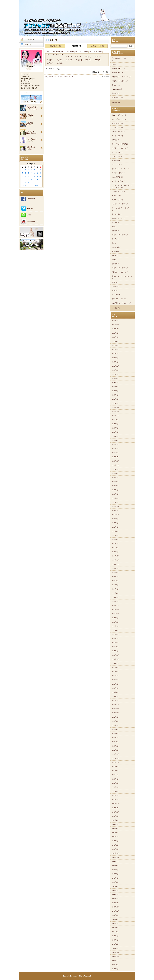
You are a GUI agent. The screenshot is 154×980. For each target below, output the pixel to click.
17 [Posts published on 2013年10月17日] (31, 176)
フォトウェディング (118, 181)
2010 (100, 52)
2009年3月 (115, 841)
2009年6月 (115, 829)
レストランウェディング (120, 204)
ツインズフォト (117, 165)
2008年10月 (116, 862)
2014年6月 (115, 581)
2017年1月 (115, 453)
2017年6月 (115, 432)
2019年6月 (115, 370)
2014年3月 (115, 593)
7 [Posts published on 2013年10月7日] (22, 173)
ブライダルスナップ (118, 191)
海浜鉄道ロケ (116, 282)
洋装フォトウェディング (120, 81)
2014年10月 (116, 564)
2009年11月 (116, 808)
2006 (63, 54)
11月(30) (50, 63)
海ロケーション (117, 85)
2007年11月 (116, 907)
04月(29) (98, 57)
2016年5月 (115, 486)
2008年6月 (115, 878)
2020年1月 (115, 362)
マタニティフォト (118, 200)
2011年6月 (115, 729)
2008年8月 (115, 870)
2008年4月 (115, 886)
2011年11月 (116, 709)
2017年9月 (115, 420)
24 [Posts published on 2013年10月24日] (31, 179)
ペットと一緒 (116, 196)
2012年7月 (115, 676)
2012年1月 (115, 701)
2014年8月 (115, 572)
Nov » (37, 185)
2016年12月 (116, 457)
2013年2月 (115, 647)
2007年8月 (115, 919)
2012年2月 (115, 696)
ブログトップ (31, 40)
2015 (77, 52)
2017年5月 (115, 436)
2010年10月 (116, 763)
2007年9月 (115, 915)
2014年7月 (115, 577)
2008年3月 (115, 890)
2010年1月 (115, 800)
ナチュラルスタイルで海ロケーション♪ (59, 77)
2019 (58, 52)
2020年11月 (116, 325)
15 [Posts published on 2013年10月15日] (25, 176)
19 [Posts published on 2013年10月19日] (37, 176)
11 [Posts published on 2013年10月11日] (34, 173)
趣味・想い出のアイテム (120, 299)
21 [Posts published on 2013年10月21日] (22, 179)
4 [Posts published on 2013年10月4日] (34, 170)
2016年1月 (115, 502)
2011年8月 (115, 721)
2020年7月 (115, 337)
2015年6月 (115, 531)
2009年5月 (115, 833)
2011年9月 (115, 717)
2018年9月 (115, 374)
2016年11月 (116, 461)
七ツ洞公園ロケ (117, 214)
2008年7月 (115, 874)
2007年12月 (116, 903)
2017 (67, 52)
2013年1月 (115, 651)
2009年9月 (115, 816)
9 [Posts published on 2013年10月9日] (28, 173)
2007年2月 (115, 944)
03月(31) (88, 57)
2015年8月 (115, 523)
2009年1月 (115, 849)
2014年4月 (115, 589)
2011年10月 (116, 713)
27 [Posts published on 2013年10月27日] (40, 179)
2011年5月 (115, 734)
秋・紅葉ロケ (116, 295)
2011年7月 (115, 725)
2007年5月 (115, 932)
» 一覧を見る (116, 103)
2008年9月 (115, 866)
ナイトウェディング (118, 173)
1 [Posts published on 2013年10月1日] (25, 170)
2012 (91, 52)
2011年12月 (116, 705)
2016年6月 (115, 482)
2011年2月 (115, 746)
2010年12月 (116, 754)
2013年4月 (115, 639)
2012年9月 (115, 668)
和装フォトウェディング (120, 235)
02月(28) (78, 57)
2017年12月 (116, 407)
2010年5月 (115, 783)
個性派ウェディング (118, 218)
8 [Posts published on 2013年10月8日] (25, 173)
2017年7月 (115, 428)
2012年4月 (115, 688)
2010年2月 (115, 796)
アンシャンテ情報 (118, 123)
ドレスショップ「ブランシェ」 (122, 169)
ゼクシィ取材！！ (118, 152)
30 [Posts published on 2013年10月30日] (28, 182)
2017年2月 (115, 449)
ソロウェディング (118, 156)
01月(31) (69, 57)
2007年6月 (115, 928)
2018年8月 (115, 378)
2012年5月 (115, 684)
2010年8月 (115, 771)
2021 (49, 52)
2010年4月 (115, 787)
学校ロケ (115, 243)
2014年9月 (115, 568)
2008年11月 (116, 857)
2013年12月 (116, 606)
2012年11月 (116, 659)
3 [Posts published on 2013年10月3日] (31, 170)
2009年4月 (115, 837)
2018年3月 (115, 399)
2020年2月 (115, 358)
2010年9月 (115, 767)
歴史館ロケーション (118, 69)
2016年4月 (115, 490)
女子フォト (115, 239)
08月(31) (79, 60)
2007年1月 (115, 948)
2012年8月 (115, 672)
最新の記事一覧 (55, 46)
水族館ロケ (115, 264)
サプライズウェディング (120, 148)
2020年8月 (115, 333)
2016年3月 (115, 494)
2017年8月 (115, 424)
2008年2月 (115, 895)
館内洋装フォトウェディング (121, 77)
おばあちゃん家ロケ (118, 132)
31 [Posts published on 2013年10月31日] (31, 182)
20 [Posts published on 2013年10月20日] (40, 176)
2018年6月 (115, 387)
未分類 (114, 260)
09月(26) (88, 60)
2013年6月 (115, 630)
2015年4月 (115, 539)
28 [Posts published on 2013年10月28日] (22, 182)
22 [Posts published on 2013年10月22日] (25, 179)
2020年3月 (115, 354)
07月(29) (69, 60)
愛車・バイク (116, 251)
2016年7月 (115, 478)
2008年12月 (116, 853)
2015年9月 (115, 519)
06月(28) (60, 60)
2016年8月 (115, 473)
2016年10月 (116, 465)
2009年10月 (116, 812)
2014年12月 (116, 556)
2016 (72, 52)
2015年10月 (116, 515)
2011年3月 (115, 742)
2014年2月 (115, 597)
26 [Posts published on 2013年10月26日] (37, 179)
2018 (63, 52)
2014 (81, 52)
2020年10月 (116, 329)
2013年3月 (115, 643)
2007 (58, 54)
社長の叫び (115, 287)
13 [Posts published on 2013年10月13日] (40, 173)
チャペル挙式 (116, 161)
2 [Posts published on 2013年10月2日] (28, 170)
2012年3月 (115, 692)
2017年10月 (116, 416)
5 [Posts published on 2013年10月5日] (37, 170)
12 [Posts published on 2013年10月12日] (37, 173)
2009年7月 (115, 824)
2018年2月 (115, 403)
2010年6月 (115, 779)
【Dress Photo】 (117, 89)
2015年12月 (116, 506)
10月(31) (98, 60)
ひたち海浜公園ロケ (118, 177)
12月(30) (60, 63)
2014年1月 (115, 601)
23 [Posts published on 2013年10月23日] (28, 179)
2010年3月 (115, 791)
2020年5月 (115, 345)
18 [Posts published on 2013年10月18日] (34, 176)
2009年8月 (115, 820)
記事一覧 (31, 45)
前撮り (114, 227)
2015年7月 (115, 527)
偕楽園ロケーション (118, 73)
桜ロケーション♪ (117, 97)
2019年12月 (116, 366)
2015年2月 (115, 548)
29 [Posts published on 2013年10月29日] (25, 182)
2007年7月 (115, 923)
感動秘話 (115, 255)
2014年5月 (115, 585)
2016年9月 (115, 469)
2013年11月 (116, 610)
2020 (53, 52)
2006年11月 (116, 957)
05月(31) (50, 60)
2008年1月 (115, 899)
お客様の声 (115, 140)
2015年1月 (115, 552)
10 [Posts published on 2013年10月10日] (31, 173)
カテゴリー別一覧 (97, 46)
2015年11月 (116, 511)
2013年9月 (115, 618)
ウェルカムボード (118, 127)
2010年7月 (115, 775)
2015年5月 (115, 535)
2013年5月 (115, 634)
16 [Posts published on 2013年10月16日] (28, 176)
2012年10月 (116, 663)
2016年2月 (115, 498)
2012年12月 (116, 655)
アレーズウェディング (119, 119)
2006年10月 (116, 961)
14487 (114, 64)
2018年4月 (115, 395)
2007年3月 (115, 940)
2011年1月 (115, 750)
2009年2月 (115, 845)
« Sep (25, 185)
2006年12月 (116, 952)
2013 (86, 52)
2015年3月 (115, 544)
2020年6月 (115, 341)
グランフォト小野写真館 (120, 144)
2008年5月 (115, 882)
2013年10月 (116, 614)
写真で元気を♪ (117, 93)
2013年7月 (115, 626)
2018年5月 (115, 391)
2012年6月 (115, 680)
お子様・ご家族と (118, 136)
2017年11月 (116, 411)
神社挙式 (115, 291)
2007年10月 (116, 911)
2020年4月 (115, 350)
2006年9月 (115, 965)
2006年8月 (115, 969)
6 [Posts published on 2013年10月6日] (40, 170)
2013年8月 (115, 622)
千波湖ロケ (115, 231)
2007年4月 (115, 936)
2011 (95, 52)
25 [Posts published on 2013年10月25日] (34, 179)
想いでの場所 (116, 247)
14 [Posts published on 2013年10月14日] (22, 176)
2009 (49, 54)
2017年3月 (115, 445)
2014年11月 (116, 560)
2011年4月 (115, 738)
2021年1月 (115, 321)
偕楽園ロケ (115, 222)
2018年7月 (115, 383)
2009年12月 (116, 804)
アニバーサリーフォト (119, 115)
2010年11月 (116, 758)
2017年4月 (115, 440)
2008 (53, 54)
